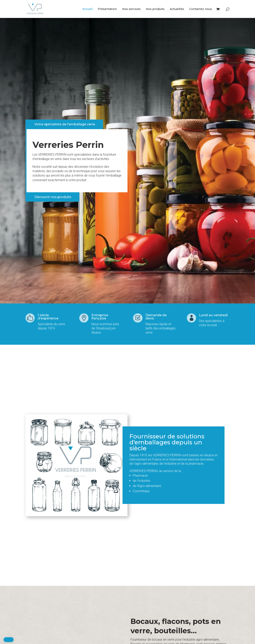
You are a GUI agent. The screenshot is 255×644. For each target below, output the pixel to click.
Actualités (177, 9)
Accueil (87, 9)
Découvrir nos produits (53, 197)
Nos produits (155, 9)
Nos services (131, 9)
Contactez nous (201, 9)
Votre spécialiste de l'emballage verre (65, 124)
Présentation (107, 9)
